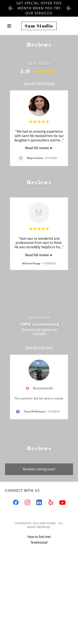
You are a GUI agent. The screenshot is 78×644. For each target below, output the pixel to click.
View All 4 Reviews (39, 348)
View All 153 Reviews (39, 83)
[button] (10, 26)
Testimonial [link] (39, 542)
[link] (39, 26)
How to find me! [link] (39, 537)
